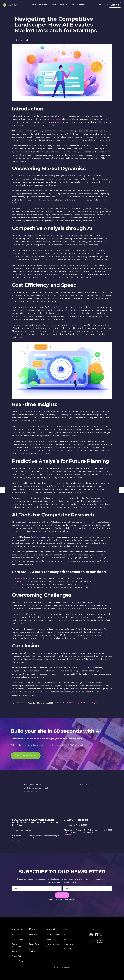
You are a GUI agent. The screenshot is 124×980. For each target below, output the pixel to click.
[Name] (37, 889)
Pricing (53, 5)
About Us (63, 5)
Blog (72, 5)
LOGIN (101, 5)
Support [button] (81, 5)
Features (43, 5)
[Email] (87, 889)
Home (34, 5)
